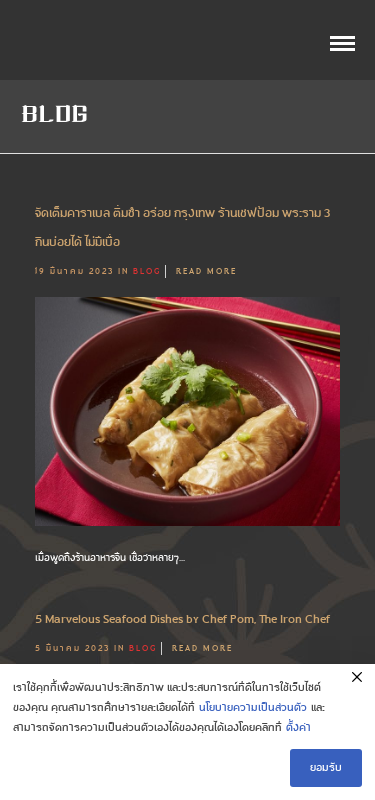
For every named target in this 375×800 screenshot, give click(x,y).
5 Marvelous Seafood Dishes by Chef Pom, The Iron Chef (182, 618)
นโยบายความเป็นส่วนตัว (253, 707)
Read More (206, 271)
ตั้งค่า (298, 727)
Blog (147, 271)
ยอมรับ (326, 767)
